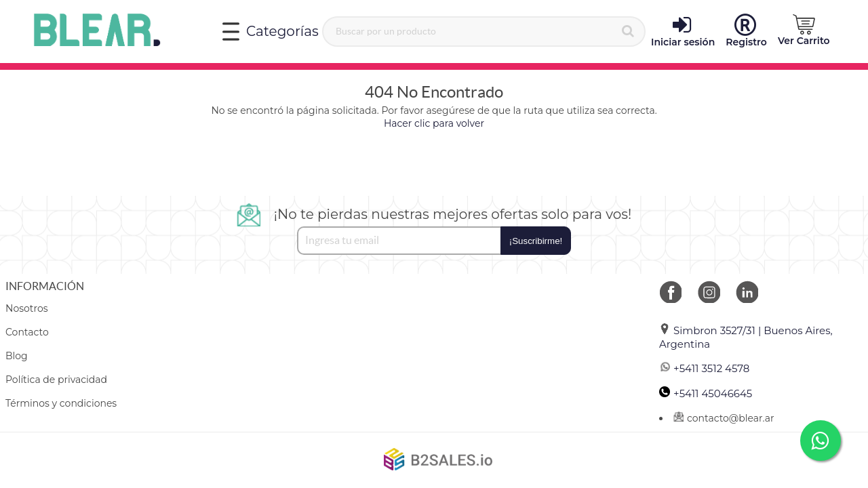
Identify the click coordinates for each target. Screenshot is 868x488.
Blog (17, 356)
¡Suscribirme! (536, 241)
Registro (746, 31)
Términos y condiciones (61, 403)
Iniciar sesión (683, 31)
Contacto (27, 332)
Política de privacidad (56, 380)
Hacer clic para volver (434, 123)
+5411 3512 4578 (704, 368)
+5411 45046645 (706, 393)
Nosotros (27, 308)
